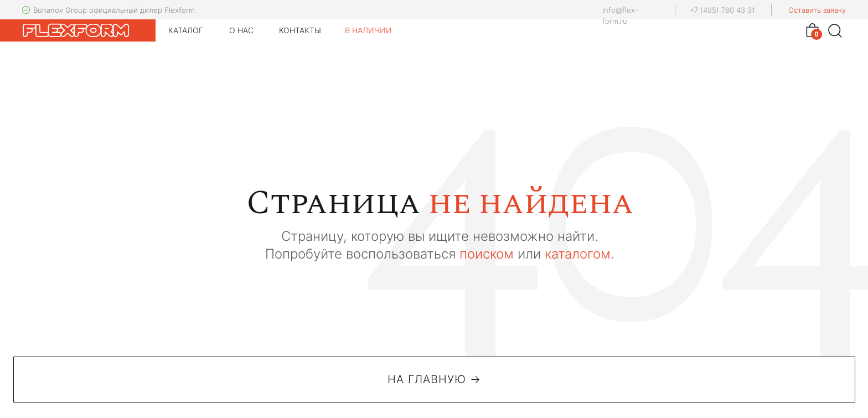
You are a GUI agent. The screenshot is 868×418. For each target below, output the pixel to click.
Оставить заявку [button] (817, 10)
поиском (487, 254)
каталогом (578, 254)
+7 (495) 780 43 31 (722, 10)
